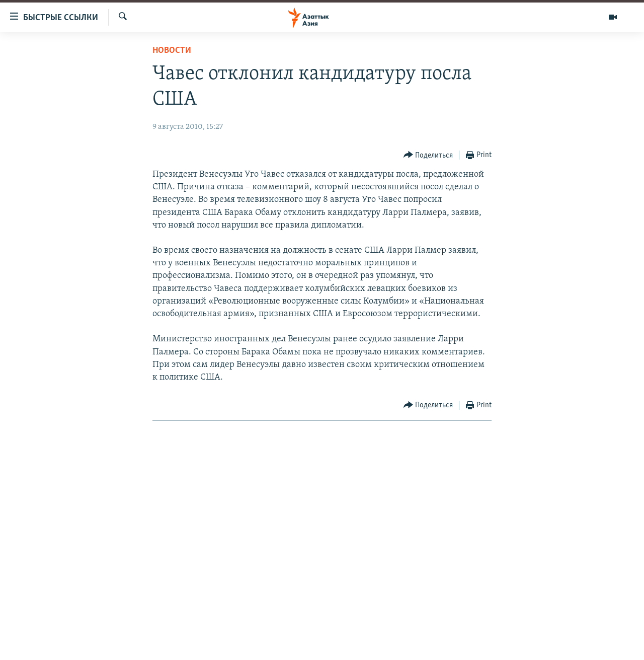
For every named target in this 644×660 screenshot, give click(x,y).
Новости (172, 51)
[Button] (428, 155)
